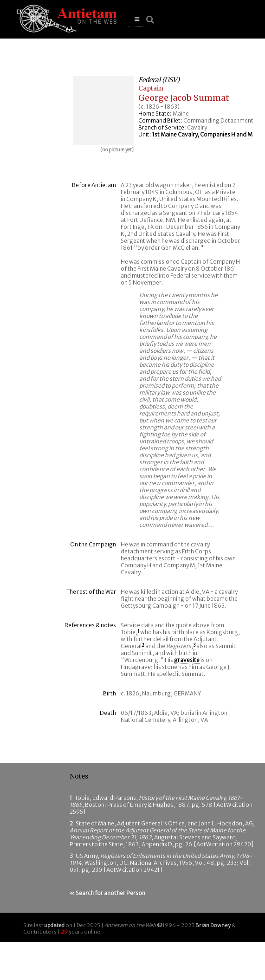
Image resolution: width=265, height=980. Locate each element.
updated (54, 925)
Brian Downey (213, 925)
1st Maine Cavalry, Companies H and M (202, 134)
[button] (137, 19)
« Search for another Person (107, 893)
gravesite (187, 660)
